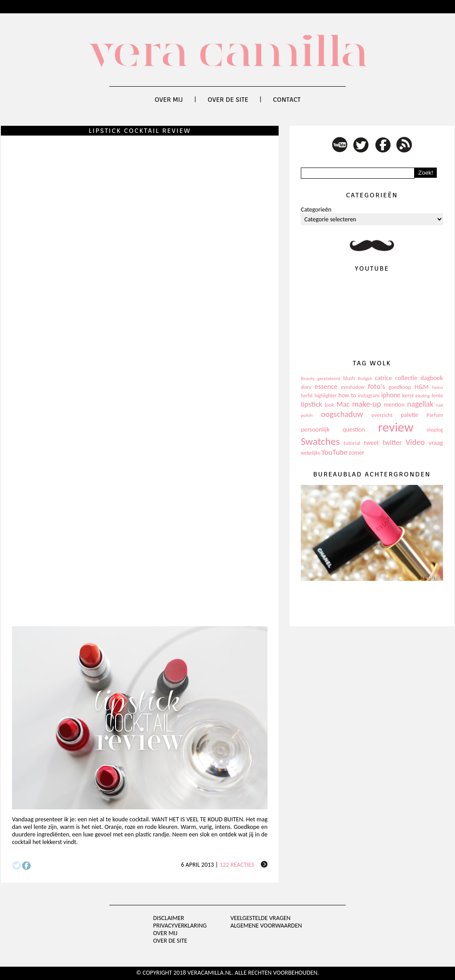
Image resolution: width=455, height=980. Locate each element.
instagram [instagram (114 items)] (368, 396)
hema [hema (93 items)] (437, 387)
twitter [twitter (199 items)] (392, 442)
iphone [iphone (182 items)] (391, 395)
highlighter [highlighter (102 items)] (325, 396)
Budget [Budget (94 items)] (365, 378)
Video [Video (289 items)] (415, 442)
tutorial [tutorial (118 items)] (352, 443)
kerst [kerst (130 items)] (408, 395)
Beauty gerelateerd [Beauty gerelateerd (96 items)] (321, 378)
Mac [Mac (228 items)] (343, 404)
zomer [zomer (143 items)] (357, 453)
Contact (287, 100)
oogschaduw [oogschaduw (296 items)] (342, 414)
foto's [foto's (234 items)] (377, 386)
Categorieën (316, 210)
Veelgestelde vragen (260, 918)
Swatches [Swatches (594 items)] (320, 441)
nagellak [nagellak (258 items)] (420, 404)
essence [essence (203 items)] (326, 386)
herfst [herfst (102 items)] (307, 396)
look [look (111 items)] (329, 405)
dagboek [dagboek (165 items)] (432, 378)
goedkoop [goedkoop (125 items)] (400, 387)
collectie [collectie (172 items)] (406, 378)
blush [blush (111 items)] (349, 378)
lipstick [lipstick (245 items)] (311, 404)
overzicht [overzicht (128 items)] (382, 415)
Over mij (169, 100)
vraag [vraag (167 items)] (436, 443)
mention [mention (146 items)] (394, 405)
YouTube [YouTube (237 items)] (334, 452)
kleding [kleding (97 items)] (423, 396)
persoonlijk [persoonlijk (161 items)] (315, 429)
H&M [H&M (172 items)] (422, 387)
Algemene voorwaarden (266, 926)
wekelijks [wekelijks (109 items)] (310, 453)
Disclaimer (169, 918)
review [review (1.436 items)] (396, 427)
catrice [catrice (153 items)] (383, 378)
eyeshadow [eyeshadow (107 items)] (353, 387)
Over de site (228, 100)
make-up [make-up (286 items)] (366, 404)
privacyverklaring (180, 926)
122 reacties (237, 865)
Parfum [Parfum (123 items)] (435, 415)
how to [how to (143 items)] (347, 395)
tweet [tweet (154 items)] (371, 443)
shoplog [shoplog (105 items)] (435, 430)
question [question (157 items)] (354, 429)
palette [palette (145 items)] (409, 415)
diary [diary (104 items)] (306, 387)
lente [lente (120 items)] (437, 395)
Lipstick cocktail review (140, 131)
